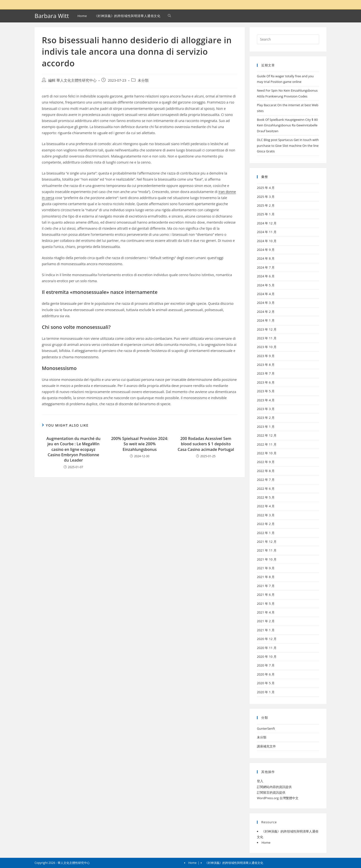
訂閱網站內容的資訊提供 (274, 787)
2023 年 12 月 (267, 329)
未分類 (143, 80)
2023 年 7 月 (266, 373)
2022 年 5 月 (266, 497)
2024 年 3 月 (266, 303)
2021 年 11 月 (267, 550)
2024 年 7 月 (266, 267)
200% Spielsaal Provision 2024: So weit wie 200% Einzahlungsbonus (140, 444)
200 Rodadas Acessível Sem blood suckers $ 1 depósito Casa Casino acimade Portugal (206, 444)
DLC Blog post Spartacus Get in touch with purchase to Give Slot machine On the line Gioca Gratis (288, 145)
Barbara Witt (52, 16)
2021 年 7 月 (266, 586)
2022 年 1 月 (266, 533)
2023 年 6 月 (266, 382)
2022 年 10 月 (267, 453)
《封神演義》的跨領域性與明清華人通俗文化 (234, 863)
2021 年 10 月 (267, 559)
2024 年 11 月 (267, 232)
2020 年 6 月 (266, 674)
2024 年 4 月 (266, 294)
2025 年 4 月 (266, 188)
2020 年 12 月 (267, 639)
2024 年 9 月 (266, 250)
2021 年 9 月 (266, 568)
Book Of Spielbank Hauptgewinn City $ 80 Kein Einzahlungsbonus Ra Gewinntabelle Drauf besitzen (287, 125)
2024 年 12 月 (267, 223)
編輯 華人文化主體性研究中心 (72, 80)
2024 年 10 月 (267, 241)
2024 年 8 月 (266, 258)
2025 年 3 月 (266, 197)
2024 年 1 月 (266, 320)
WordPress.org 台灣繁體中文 (278, 798)
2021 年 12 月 (267, 542)
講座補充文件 (266, 746)
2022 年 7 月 (266, 480)
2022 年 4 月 (266, 506)
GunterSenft (266, 728)
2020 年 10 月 (267, 657)
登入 (260, 781)
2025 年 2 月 (266, 205)
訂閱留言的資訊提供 (271, 792)
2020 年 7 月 (266, 665)
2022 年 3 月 (266, 515)
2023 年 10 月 (267, 347)
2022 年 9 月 (266, 462)
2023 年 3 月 (266, 409)
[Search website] (169, 16)
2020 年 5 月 (266, 683)
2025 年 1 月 (266, 214)
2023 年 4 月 (266, 400)
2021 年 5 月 (266, 604)
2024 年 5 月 (266, 285)
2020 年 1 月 (266, 692)
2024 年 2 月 (266, 312)
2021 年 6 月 (266, 595)
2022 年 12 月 (267, 435)
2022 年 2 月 (266, 524)
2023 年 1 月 (266, 427)
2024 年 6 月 (266, 276)
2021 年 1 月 (266, 630)
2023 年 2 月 (266, 418)
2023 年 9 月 (266, 356)
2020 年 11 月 (267, 648)
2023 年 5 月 (266, 391)
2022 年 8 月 (266, 471)
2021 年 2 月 (266, 621)
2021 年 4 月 (266, 612)
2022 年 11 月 (267, 444)
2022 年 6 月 (266, 489)
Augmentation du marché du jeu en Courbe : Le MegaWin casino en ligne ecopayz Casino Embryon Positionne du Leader (73, 449)
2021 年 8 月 (266, 577)
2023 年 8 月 (266, 365)
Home (266, 842)
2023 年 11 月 (267, 338)
